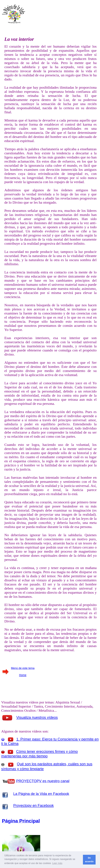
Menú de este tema (23, 668)
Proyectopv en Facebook (34, 805)
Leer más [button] (57, 863)
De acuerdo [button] (89, 860)
